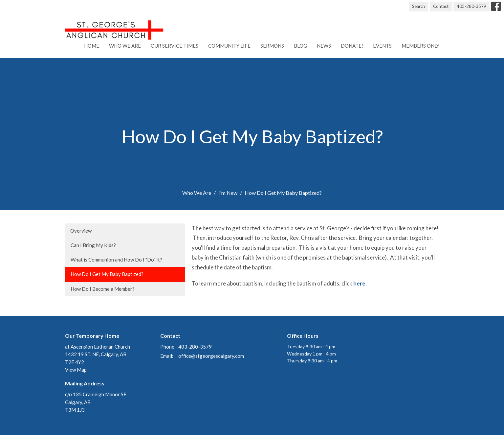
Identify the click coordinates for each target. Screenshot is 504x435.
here (359, 283)
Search (418, 6)
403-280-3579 (471, 6)
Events (382, 46)
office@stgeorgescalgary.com (211, 356)
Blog (300, 46)
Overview (81, 231)
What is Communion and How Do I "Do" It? (116, 260)
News (324, 46)
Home (92, 46)
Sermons (272, 46)
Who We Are (125, 46)
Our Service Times (175, 46)
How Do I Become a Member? (103, 289)
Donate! (352, 46)
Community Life (229, 46)
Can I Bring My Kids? (93, 245)
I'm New (228, 193)
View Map (76, 370)
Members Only (420, 46)
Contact (441, 6)
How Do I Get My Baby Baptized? (107, 274)
